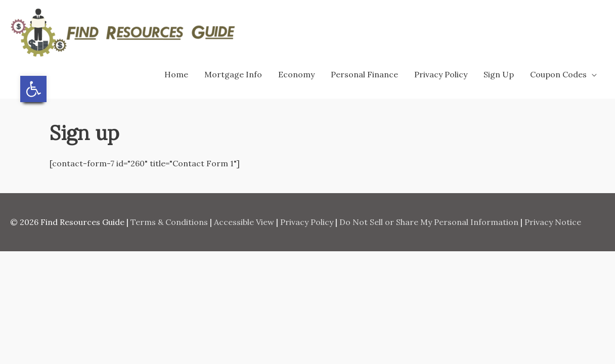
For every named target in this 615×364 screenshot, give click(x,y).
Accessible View (244, 222)
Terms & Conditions (169, 222)
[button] (33, 89)
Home (176, 74)
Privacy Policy (441, 74)
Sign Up (499, 74)
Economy (296, 74)
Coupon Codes (558, 74)
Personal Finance (364, 74)
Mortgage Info (233, 74)
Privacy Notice (553, 222)
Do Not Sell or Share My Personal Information (429, 222)
